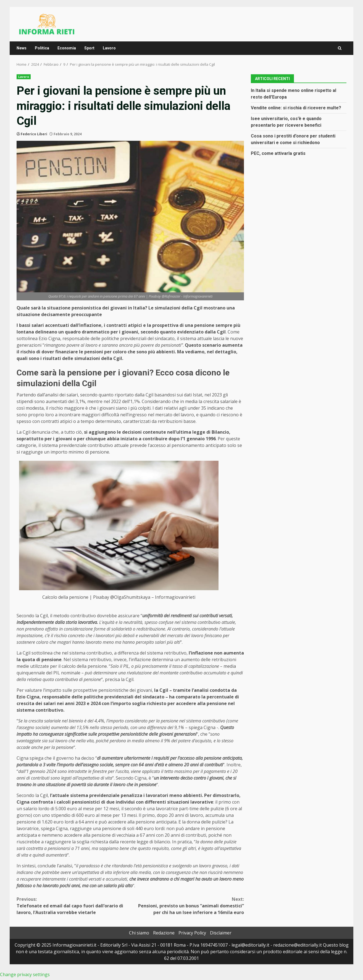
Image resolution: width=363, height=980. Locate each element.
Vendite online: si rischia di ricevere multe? (296, 108)
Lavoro (109, 48)
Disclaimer (221, 933)
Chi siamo (139, 933)
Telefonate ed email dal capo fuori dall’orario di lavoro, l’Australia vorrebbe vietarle (73, 906)
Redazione (164, 933)
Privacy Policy (192, 933)
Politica (42, 48)
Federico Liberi (34, 134)
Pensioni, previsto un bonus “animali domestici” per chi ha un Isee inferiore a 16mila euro (187, 906)
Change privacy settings (25, 974)
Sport (89, 48)
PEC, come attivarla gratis (278, 153)
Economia (67, 48)
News (22, 48)
